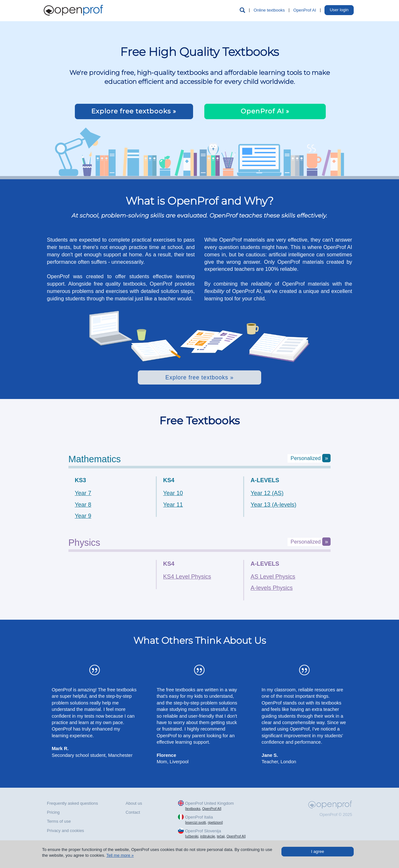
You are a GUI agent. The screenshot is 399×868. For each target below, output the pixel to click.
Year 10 (173, 493)
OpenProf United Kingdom (209, 803)
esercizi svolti (196, 823)
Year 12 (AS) (267, 493)
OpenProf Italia (199, 817)
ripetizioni (215, 823)
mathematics (95, 459)
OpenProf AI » (265, 111)
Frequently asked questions (72, 803)
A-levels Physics (272, 588)
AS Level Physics (273, 577)
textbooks (193, 809)
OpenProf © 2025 (336, 815)
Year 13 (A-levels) (273, 505)
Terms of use (59, 821)
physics (84, 543)
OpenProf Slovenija (203, 831)
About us (134, 803)
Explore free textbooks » (134, 111)
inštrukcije (208, 836)
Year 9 (83, 516)
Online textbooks (269, 10)
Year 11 (173, 505)
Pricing (53, 812)
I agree (317, 851)
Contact (133, 812)
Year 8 (83, 505)
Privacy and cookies (66, 831)
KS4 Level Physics (187, 577)
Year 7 (83, 493)
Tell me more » (120, 855)
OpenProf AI (305, 10)
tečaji (221, 836)
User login (339, 10)
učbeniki (192, 836)
